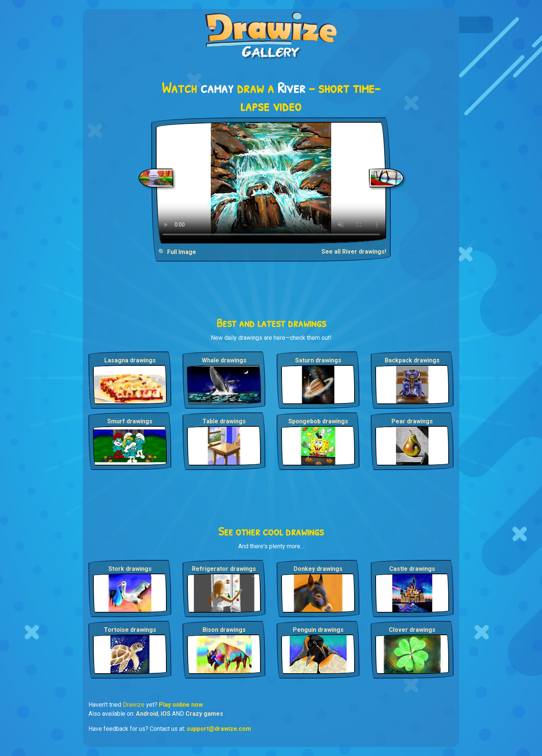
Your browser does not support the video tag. (271, 183)
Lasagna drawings (130, 360)
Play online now (181, 705)
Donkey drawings (318, 569)
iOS (166, 714)
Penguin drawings (318, 630)
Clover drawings (412, 630)
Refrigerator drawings (224, 569)
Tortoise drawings (130, 630)
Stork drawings (130, 569)
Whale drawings (224, 360)
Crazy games (204, 714)
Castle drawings (412, 569)
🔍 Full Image (177, 252)
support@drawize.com (219, 729)
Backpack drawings (412, 360)
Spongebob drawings (318, 421)
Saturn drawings (318, 360)
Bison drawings (224, 630)
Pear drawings (412, 421)
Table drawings (224, 421)
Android (147, 714)
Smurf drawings (130, 421)
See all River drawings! (354, 252)
